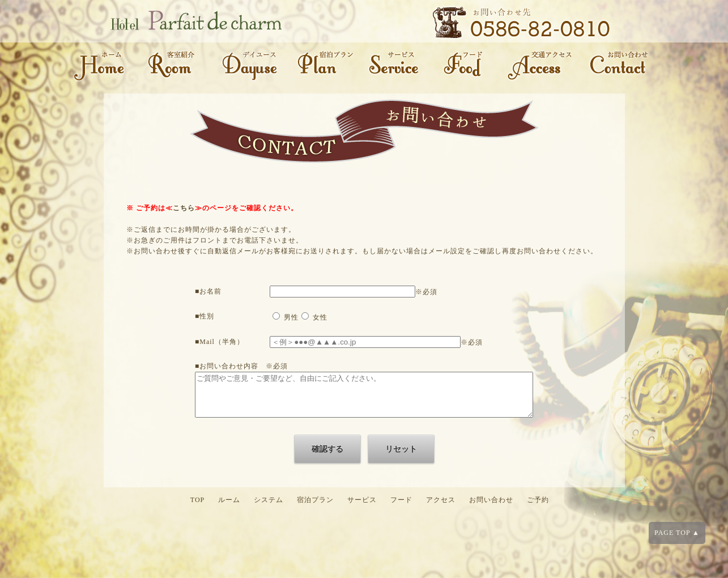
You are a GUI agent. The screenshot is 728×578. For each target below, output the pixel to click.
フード (401, 508)
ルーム (229, 508)
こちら (184, 208)
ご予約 (538, 508)
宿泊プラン (315, 508)
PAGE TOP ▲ (677, 533)
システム (269, 508)
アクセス (441, 508)
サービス (362, 508)
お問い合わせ (491, 508)
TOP (197, 508)
